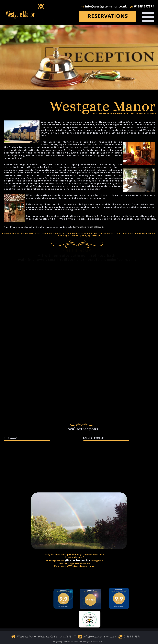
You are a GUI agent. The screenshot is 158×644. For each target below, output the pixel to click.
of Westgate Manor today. (80, 566)
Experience (60, 566)
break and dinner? (74, 557)
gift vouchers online (77, 560)
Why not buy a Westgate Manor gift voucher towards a (75, 554)
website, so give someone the (74, 563)
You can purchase (55, 560)
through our (97, 560)
